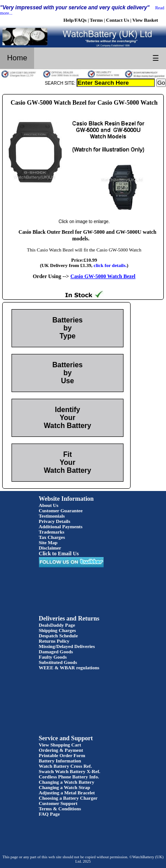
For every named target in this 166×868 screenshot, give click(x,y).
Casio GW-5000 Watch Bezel (103, 276)
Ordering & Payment (61, 750)
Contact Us (118, 20)
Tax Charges (52, 537)
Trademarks (52, 532)
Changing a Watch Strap (65, 787)
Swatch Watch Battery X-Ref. (70, 771)
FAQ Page (50, 814)
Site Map (48, 542)
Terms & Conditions (60, 809)
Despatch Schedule (58, 636)
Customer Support (58, 803)
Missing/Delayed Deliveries (67, 646)
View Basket (145, 20)
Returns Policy (54, 641)
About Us (49, 505)
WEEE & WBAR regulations (69, 668)
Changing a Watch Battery (67, 782)
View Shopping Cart (60, 745)
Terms (97, 20)
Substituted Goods (58, 662)
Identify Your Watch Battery (68, 418)
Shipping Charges (58, 630)
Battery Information (60, 761)
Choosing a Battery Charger (68, 798)
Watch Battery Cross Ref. (66, 766)
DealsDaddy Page (57, 625)
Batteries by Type (67, 328)
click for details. (110, 265)
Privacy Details (55, 521)
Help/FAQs (75, 20)
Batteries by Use (67, 373)
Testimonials (52, 516)
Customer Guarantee (61, 511)
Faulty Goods (53, 657)
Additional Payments (61, 526)
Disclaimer (50, 548)
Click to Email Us (59, 554)
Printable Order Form (62, 755)
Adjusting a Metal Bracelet (67, 793)
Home (17, 58)
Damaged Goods (56, 652)
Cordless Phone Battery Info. (69, 777)
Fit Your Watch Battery (68, 462)
